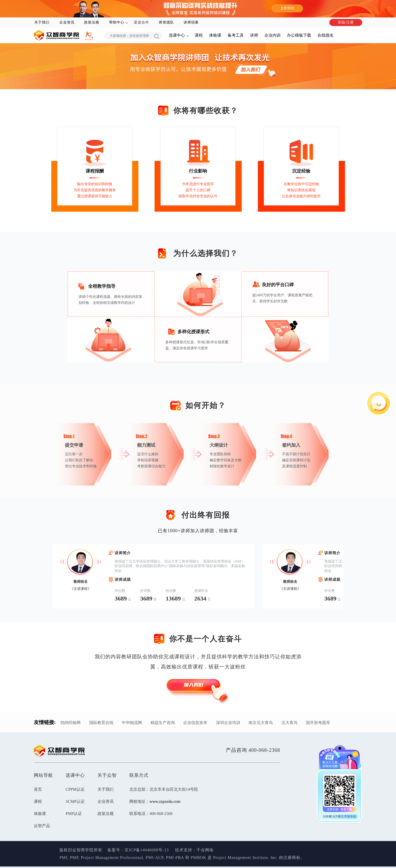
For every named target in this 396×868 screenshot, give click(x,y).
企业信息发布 (195, 723)
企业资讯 (67, 22)
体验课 (215, 35)
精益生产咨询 (163, 723)
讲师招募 (191, 22)
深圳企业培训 (228, 723)
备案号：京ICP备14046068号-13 (138, 850)
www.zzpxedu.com (165, 801)
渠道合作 (141, 22)
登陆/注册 (346, 22)
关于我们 (42, 22)
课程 (199, 35)
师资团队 (166, 22)
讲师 (254, 35)
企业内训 (273, 35)
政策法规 (92, 22)
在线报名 (326, 35)
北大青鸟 (289, 723)
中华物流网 (132, 723)
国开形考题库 (318, 723)
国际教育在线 (101, 723)
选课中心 (177, 35)
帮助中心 (117, 22)
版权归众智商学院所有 (83, 850)
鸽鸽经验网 (70, 723)
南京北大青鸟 (261, 723)
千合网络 (205, 850)
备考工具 (236, 35)
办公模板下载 (299, 35)
